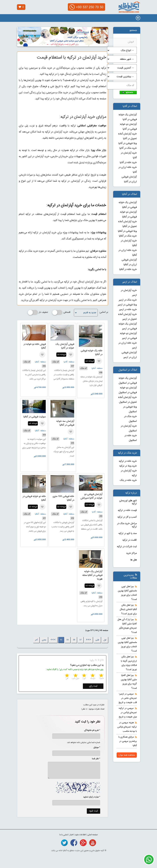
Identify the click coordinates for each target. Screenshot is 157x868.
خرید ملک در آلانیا (128, 148)
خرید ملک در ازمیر (128, 300)
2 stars (92, 676)
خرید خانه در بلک (128, 480)
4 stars (75, 676)
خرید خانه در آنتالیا (128, 269)
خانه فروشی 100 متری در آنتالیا (63, 498)
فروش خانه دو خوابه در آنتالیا (35, 346)
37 (81, 640)
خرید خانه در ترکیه (128, 461)
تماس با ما (64, 835)
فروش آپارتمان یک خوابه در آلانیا (65, 346)
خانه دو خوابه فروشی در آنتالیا (34, 498)
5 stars (67, 676)
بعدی (44, 640)
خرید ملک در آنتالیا (128, 236)
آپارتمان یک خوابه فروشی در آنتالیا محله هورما (92, 575)
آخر (36, 640)
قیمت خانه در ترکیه (127, 510)
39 (68, 640)
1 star (101, 676)
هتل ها (134, 560)
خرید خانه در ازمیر (128, 310)
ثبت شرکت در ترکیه (127, 547)
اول (105, 640)
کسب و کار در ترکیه (127, 517)
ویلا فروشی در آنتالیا (127, 231)
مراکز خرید (131, 553)
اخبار (71, 835)
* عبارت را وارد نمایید (92, 797)
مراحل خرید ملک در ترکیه (127, 525)
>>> (53, 640)
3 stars (84, 676)
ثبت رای (93, 686)
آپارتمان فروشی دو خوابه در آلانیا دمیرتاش (92, 496)
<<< (89, 640)
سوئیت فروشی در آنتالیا (35, 417)
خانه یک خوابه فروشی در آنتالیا (92, 353)
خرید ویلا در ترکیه (128, 466)
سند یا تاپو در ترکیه (128, 533)
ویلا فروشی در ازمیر (127, 305)
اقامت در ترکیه (130, 540)
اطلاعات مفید (80, 835)
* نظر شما (94, 759)
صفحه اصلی (92, 835)
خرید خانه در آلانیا (128, 163)
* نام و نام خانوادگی (90, 730)
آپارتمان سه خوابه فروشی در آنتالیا (65, 423)
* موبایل (95, 747)
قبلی (97, 640)
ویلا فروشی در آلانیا (128, 143)
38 (74, 640)
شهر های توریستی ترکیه (128, 502)
